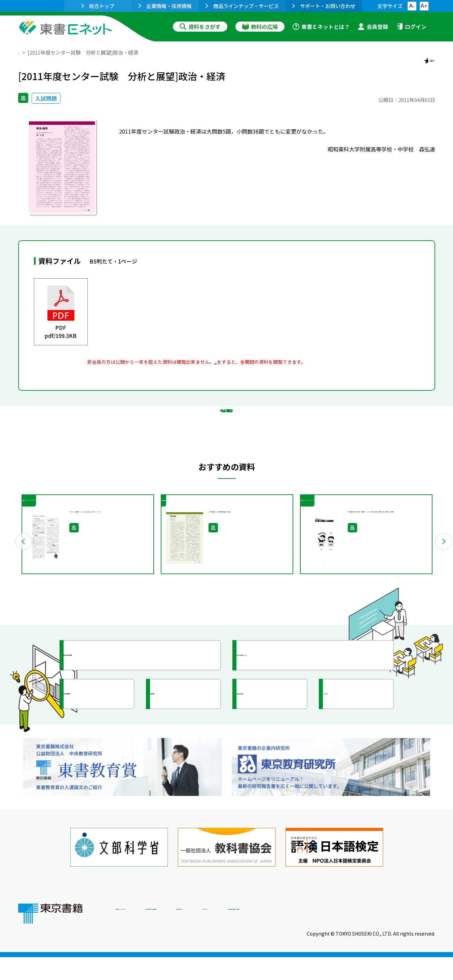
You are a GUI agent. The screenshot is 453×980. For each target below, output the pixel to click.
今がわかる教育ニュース (283, 709)
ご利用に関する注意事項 (217, 934)
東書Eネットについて (142, 934)
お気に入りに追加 (406, 67)
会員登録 (373, 27)
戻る (227, 445)
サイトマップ (335, 934)
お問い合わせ (282, 934)
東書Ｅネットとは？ (321, 27)
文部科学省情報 (98, 747)
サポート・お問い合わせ (324, 6)
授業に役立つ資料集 (104, 709)
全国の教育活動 (271, 747)
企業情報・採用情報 (165, 6)
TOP (23, 52)
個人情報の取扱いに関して (403, 934)
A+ (424, 6)
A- (412, 6)
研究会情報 (179, 747)
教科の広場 (260, 27)
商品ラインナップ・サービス (242, 6)
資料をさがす (200, 27)
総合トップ (98, 6)
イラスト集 (351, 747)
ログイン (411, 27)
